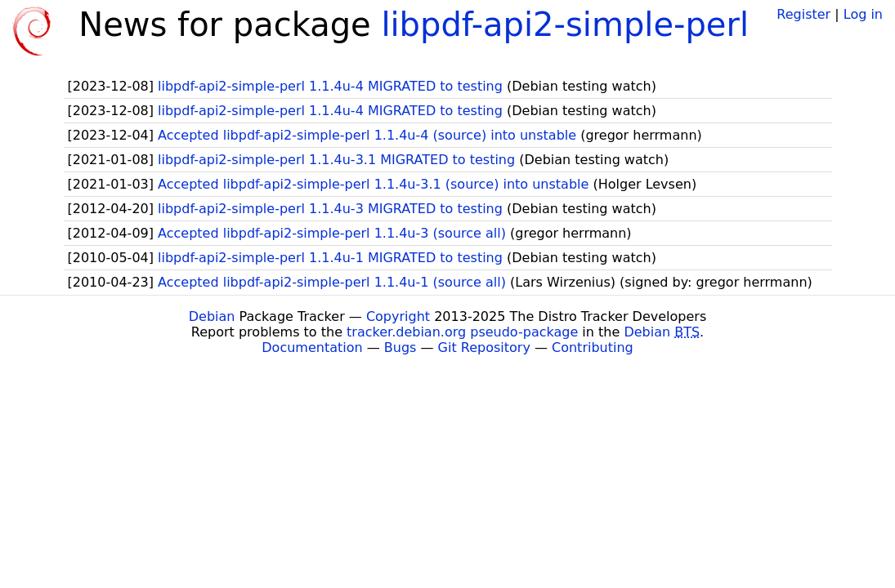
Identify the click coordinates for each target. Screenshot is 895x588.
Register (803, 14)
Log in (863, 14)
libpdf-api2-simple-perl (565, 24)
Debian (212, 316)
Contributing (593, 347)
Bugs (401, 347)
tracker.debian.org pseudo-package (462, 332)
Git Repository (484, 347)
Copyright (398, 316)
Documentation (312, 347)
